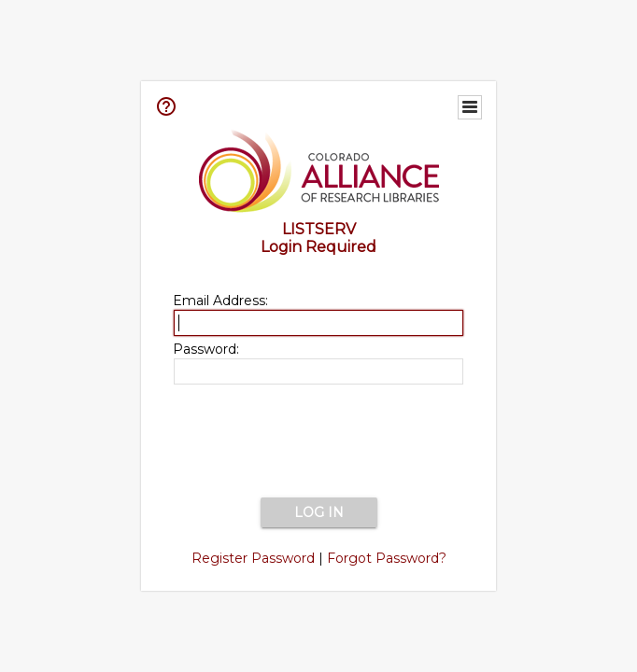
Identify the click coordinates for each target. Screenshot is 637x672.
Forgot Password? (387, 558)
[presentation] (318, 442)
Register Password (253, 558)
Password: (206, 349)
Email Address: (220, 301)
